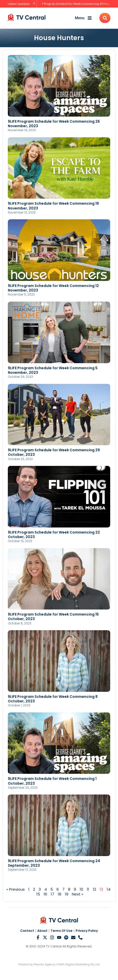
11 (88, 889)
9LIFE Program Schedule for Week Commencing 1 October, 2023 (52, 781)
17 (52, 894)
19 (67, 894)
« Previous (16, 889)
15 (38, 894)
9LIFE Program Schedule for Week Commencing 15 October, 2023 (53, 617)
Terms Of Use (62, 931)
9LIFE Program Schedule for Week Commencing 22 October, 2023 (54, 535)
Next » (78, 894)
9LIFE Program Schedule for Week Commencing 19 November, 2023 (53, 206)
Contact (27, 931)
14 (109, 889)
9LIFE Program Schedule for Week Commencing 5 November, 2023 (53, 370)
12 (94, 889)
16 (45, 894)
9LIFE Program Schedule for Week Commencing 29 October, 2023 (54, 452)
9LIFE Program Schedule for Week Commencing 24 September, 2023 (54, 863)
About (42, 931)
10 (81, 889)
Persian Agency (45, 964)
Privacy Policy (87, 931)
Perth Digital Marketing (74, 964)
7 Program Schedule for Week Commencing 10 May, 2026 (79, 4)
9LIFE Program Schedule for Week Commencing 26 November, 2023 (54, 124)
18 (60, 894)
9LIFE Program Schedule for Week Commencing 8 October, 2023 (53, 699)
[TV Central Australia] (26, 17)
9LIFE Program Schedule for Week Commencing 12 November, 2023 (53, 288)
